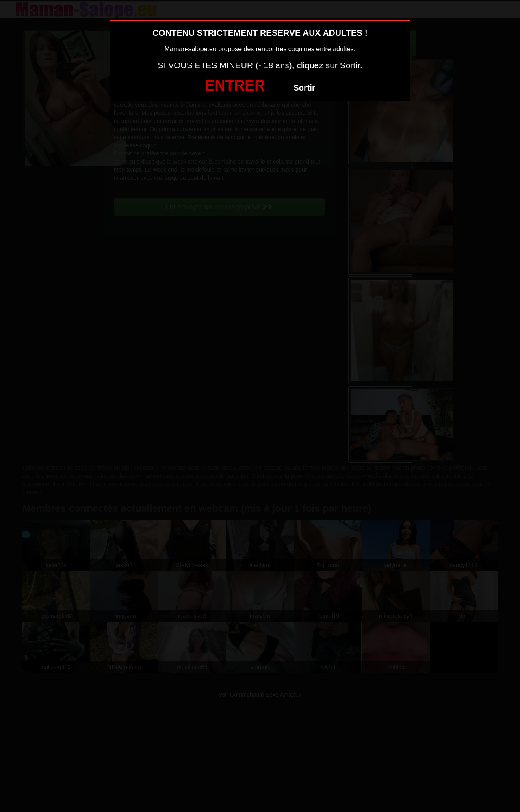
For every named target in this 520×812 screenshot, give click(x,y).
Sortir (304, 88)
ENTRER (235, 85)
